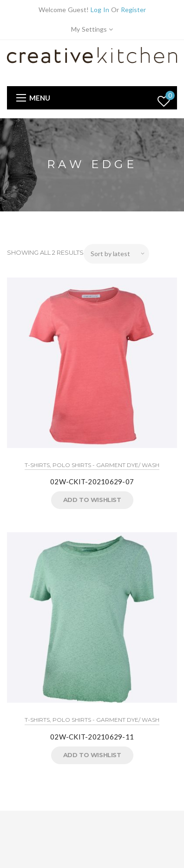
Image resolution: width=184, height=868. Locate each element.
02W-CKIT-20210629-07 (92, 481)
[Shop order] (116, 254)
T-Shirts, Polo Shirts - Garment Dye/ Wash (92, 465)
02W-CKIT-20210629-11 (92, 737)
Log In (100, 10)
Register (133, 10)
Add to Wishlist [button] (92, 500)
